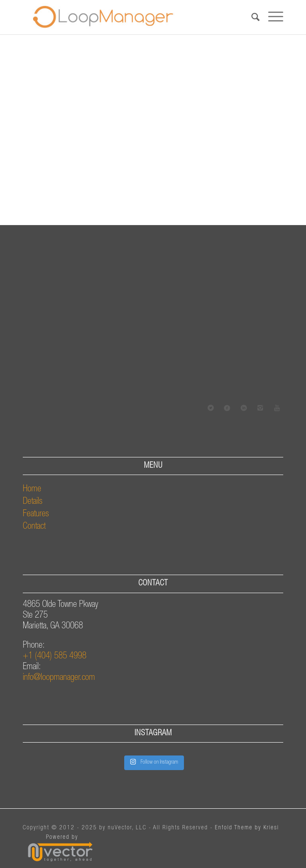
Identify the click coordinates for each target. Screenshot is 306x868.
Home (32, 489)
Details (33, 502)
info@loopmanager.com (59, 678)
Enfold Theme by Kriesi (247, 828)
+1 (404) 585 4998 (55, 656)
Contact (34, 527)
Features (36, 514)
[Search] (251, 17)
